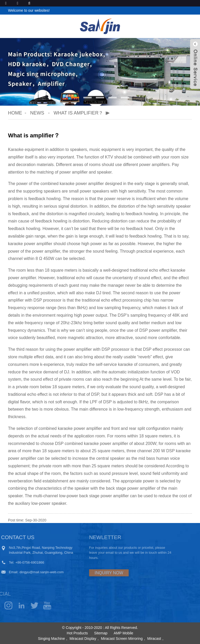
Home (15, 113)
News (37, 113)
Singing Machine (52, 639)
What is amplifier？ (78, 113)
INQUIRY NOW (95, 573)
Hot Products (77, 633)
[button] (75, 98)
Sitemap (101, 633)
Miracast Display (83, 639)
